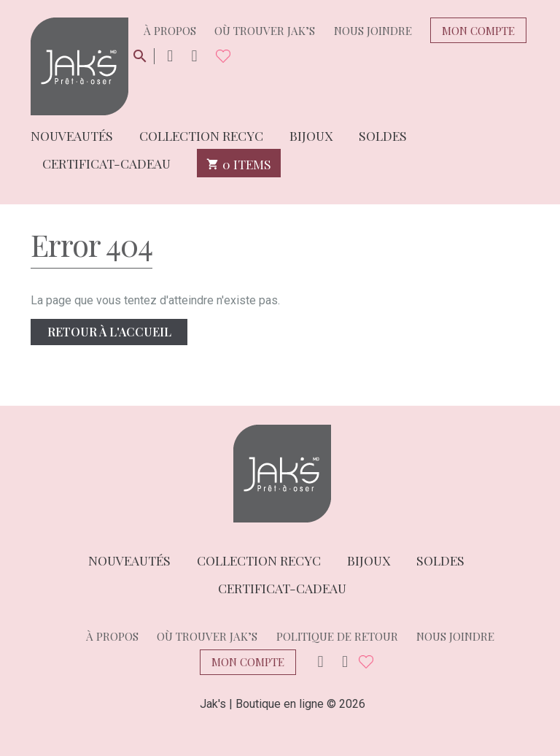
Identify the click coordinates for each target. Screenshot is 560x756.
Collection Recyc (201, 135)
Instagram (170, 57)
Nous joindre (373, 31)
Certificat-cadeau (106, 162)
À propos (170, 31)
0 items (239, 163)
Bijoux (311, 135)
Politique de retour (337, 636)
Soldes (383, 135)
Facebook (194, 57)
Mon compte (478, 31)
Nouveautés (72, 135)
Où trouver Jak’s (265, 31)
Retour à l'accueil (109, 332)
